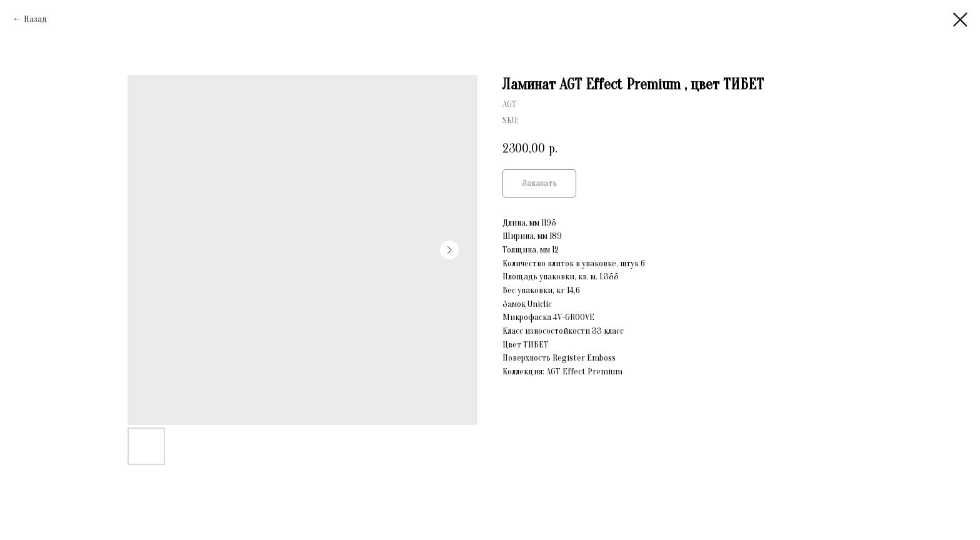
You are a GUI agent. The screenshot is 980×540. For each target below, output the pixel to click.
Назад (35, 19)
